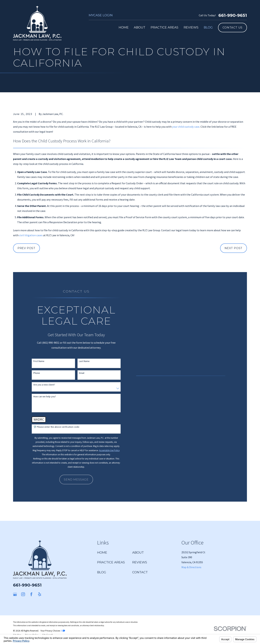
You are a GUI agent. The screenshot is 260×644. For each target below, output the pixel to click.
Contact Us (232, 27)
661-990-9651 (233, 15)
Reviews (140, 562)
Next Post (234, 248)
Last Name (84, 361)
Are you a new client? (44, 385)
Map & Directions (191, 567)
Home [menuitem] (124, 27)
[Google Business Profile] (15, 594)
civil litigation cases (31, 235)
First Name (39, 361)
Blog (102, 572)
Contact (140, 572)
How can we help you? (45, 397)
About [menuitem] (140, 27)
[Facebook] (31, 594)
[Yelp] (40, 594)
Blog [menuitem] (208, 27)
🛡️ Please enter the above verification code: (56, 427)
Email (82, 373)
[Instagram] (23, 594)
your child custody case (186, 127)
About (138, 552)
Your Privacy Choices (53, 631)
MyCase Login (101, 15)
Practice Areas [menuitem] (164, 27)
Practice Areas (111, 562)
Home (102, 552)
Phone (37, 373)
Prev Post (26, 248)
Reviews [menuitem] (191, 27)
